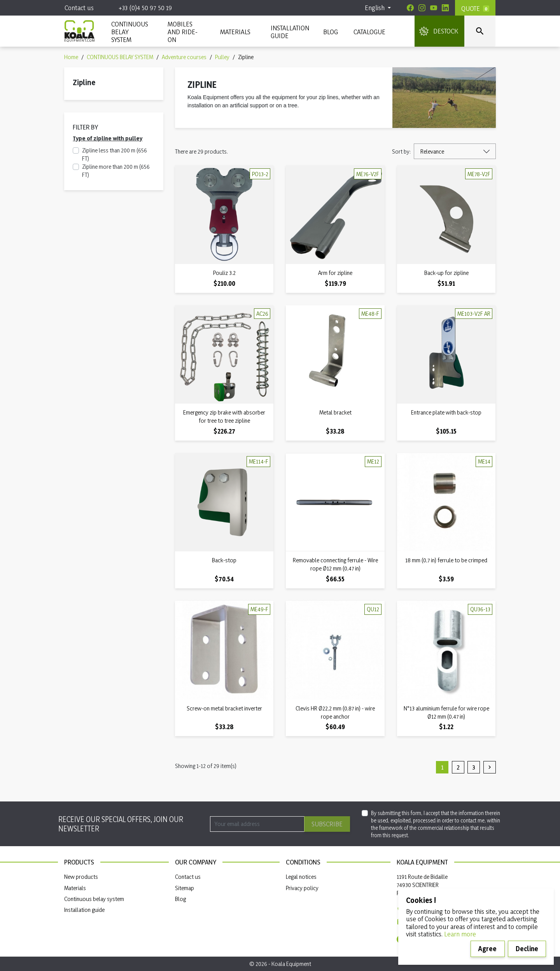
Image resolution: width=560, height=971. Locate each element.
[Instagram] (422, 8)
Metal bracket (335, 412)
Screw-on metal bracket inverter (224, 708)
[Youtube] (434, 8)
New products (81, 877)
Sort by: (401, 151)
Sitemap (185, 888)
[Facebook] (410, 8)
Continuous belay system (94, 899)
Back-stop (224, 560)
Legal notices (301, 877)
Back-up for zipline (446, 273)
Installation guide (84, 910)
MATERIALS (235, 32)
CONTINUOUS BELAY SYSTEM (129, 32)
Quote (471, 8)
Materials (75, 888)
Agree (487, 949)
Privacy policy (302, 888)
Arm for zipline (335, 273)
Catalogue (369, 32)
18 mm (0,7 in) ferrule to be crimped (446, 560)
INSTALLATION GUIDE (289, 32)
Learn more (460, 934)
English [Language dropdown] (375, 8)
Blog (331, 32)
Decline (527, 949)
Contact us (79, 8)
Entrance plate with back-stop (446, 412)
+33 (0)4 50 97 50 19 (145, 8)
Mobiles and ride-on (183, 32)
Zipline (84, 82)
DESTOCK (446, 31)
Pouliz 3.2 (224, 273)
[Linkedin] (445, 8)
